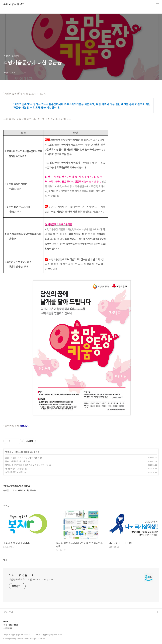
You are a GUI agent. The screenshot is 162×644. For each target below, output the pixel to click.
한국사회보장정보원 (11, 625)
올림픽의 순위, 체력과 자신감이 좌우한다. (22, 458)
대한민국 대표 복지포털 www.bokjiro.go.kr (31, 579)
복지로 (6, 621)
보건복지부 (7, 628)
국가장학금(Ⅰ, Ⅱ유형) (15, 469)
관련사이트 (8, 612)
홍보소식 (19, 452)
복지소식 (9, 452)
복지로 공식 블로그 (14, 4)
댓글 (5, 560)
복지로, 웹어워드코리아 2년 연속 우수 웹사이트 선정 (27, 465)
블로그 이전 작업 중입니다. (16, 461)
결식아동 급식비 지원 (14, 472)
